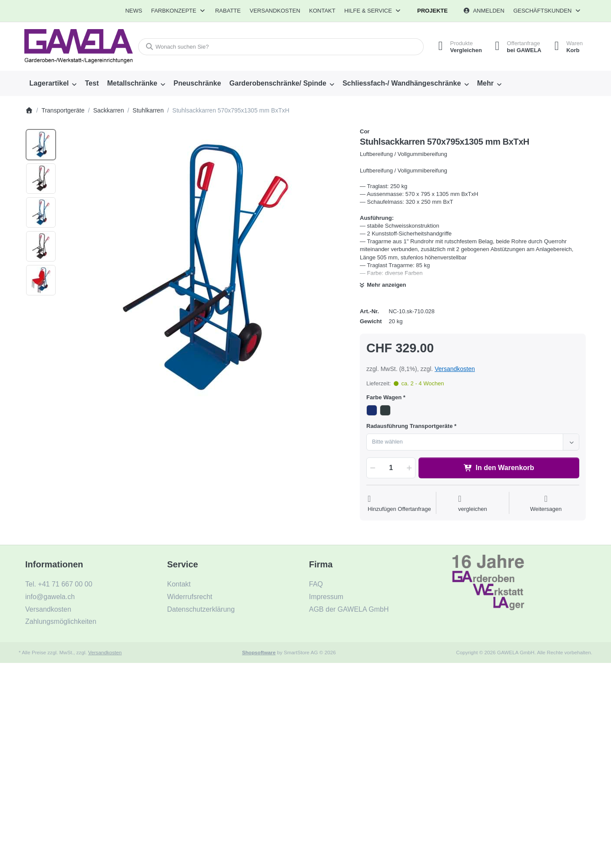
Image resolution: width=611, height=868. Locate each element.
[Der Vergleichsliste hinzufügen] (473, 504)
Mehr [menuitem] (485, 83)
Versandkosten (455, 369)
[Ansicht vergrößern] (205, 269)
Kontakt (322, 11)
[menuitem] (134, 11)
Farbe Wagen (384, 397)
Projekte (432, 11)
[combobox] (281, 47)
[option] (41, 145)
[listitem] (205, 269)
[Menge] (391, 468)
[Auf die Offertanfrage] (399, 504)
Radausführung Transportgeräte (410, 426)
